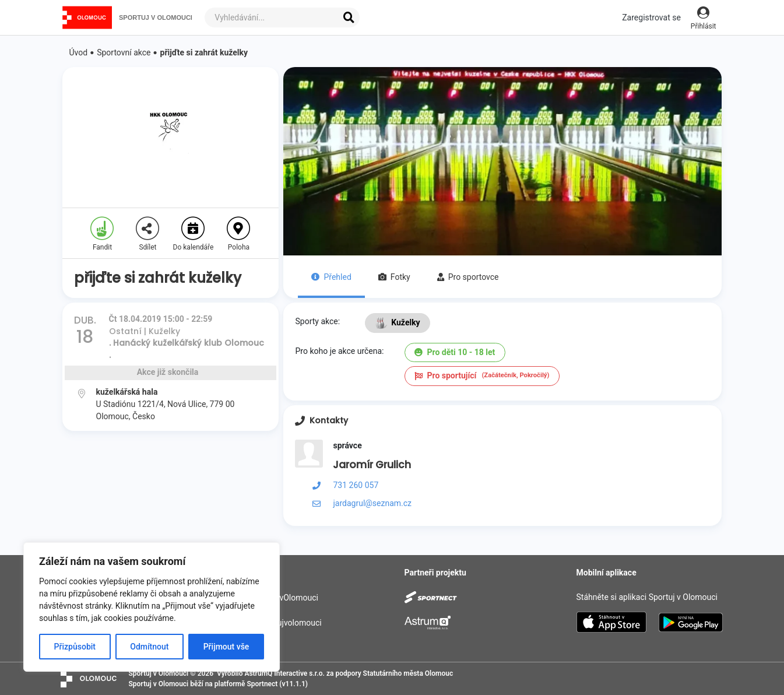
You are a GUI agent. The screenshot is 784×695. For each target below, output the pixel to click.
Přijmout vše (226, 647)
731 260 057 (356, 485)
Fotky (394, 277)
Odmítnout (149, 647)
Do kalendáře (194, 234)
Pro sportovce (468, 277)
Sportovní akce (124, 52)
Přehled (331, 277)
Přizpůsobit (75, 647)
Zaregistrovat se (651, 17)
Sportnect (262, 684)
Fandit (102, 234)
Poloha (238, 234)
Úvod (79, 52)
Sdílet (147, 234)
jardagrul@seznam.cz (372, 503)
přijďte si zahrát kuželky (204, 52)
